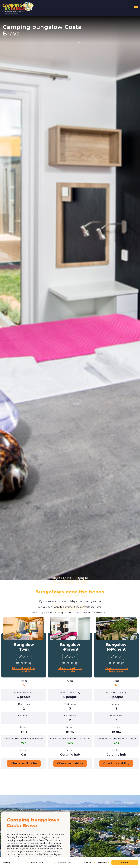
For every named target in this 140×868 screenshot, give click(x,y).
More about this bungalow (24, 670)
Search (125, 863)
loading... (7, 863)
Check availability (24, 763)
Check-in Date (36, 863)
